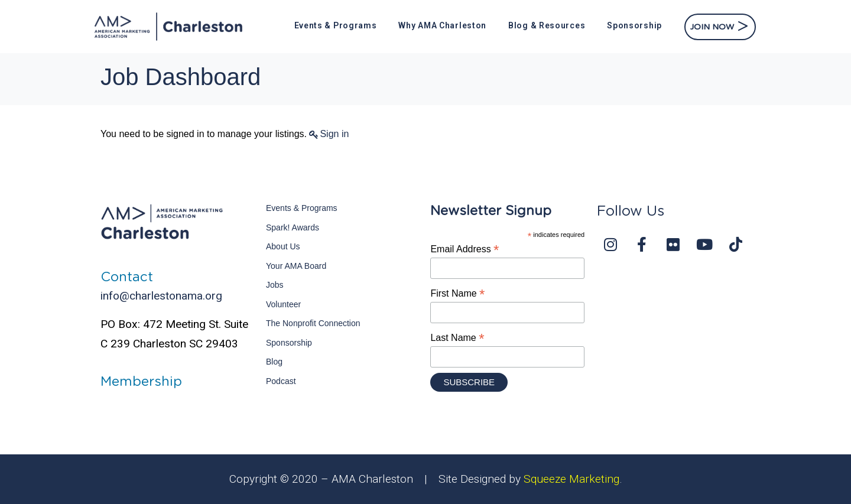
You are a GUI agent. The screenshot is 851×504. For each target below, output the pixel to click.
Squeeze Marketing (571, 479)
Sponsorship (634, 25)
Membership (141, 382)
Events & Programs (336, 25)
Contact (127, 277)
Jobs (275, 285)
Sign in (334, 134)
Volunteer (283, 304)
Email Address (465, 249)
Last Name (457, 338)
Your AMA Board (296, 266)
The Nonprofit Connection (313, 323)
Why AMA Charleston (442, 25)
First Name (457, 293)
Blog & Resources (547, 25)
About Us (283, 246)
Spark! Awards (293, 227)
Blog (274, 362)
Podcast (281, 381)
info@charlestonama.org (161, 296)
